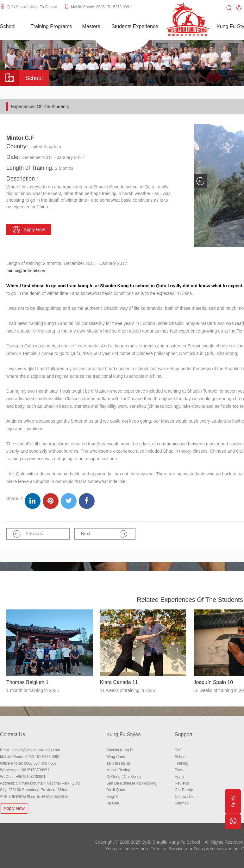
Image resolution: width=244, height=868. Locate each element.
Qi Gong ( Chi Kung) (124, 777)
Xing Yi (112, 797)
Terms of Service (167, 849)
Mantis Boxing (118, 770)
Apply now (29, 230)
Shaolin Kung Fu (120, 750)
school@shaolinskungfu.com (36, 750)
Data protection (209, 849)
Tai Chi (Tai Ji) (118, 763)
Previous (28, 534)
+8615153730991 (34, 770)
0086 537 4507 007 (40, 763)
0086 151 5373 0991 (43, 757)
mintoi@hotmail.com (26, 271)
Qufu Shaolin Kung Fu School (32, 7)
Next (104, 534)
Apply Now (15, 808)
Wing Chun (116, 757)
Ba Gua (113, 803)
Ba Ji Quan (116, 790)
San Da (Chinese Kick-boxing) (132, 783)
